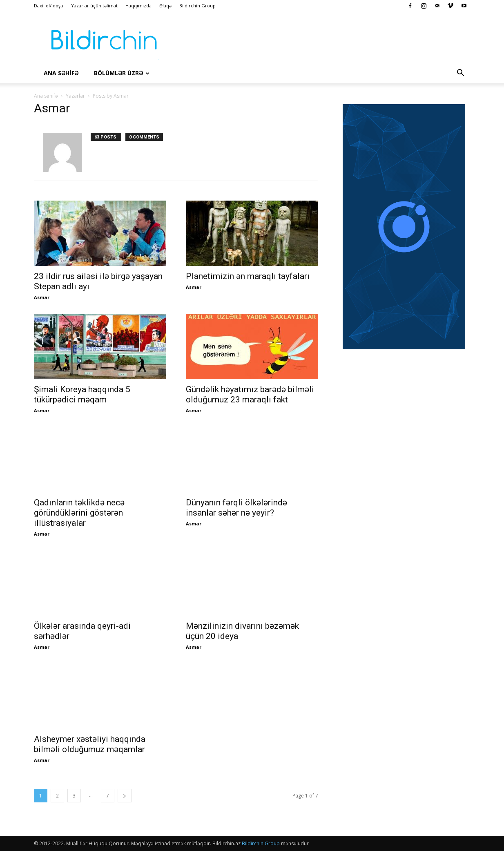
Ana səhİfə (61, 73)
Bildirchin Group (197, 6)
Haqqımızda (138, 6)
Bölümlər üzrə (122, 73)
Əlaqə (165, 6)
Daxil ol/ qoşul (49, 6)
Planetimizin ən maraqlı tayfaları (248, 276)
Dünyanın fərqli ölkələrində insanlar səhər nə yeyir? (236, 508)
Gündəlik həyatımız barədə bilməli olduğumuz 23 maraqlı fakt (250, 394)
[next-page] (125, 796)
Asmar (42, 297)
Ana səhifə (46, 96)
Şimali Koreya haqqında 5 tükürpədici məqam (82, 394)
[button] (460, 74)
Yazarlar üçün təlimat (94, 6)
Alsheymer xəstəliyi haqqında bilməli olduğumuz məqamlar (90, 744)
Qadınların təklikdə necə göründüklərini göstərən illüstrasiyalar (79, 513)
